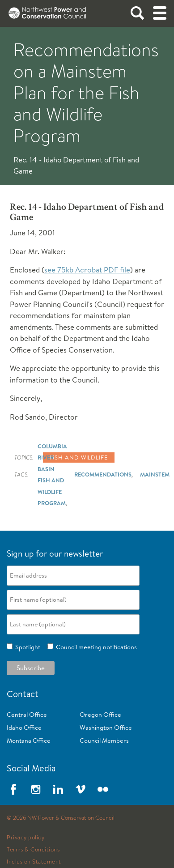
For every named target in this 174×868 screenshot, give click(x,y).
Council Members (104, 740)
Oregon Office (100, 715)
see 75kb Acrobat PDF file (87, 270)
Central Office (27, 715)
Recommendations (103, 474)
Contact (23, 694)
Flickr (103, 789)
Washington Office (106, 728)
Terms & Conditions (33, 850)
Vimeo (81, 789)
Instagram (36, 789)
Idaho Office (24, 728)
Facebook (13, 789)
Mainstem (155, 474)
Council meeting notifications (95, 647)
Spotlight (26, 647)
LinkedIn (58, 789)
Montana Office (29, 740)
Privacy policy (25, 838)
